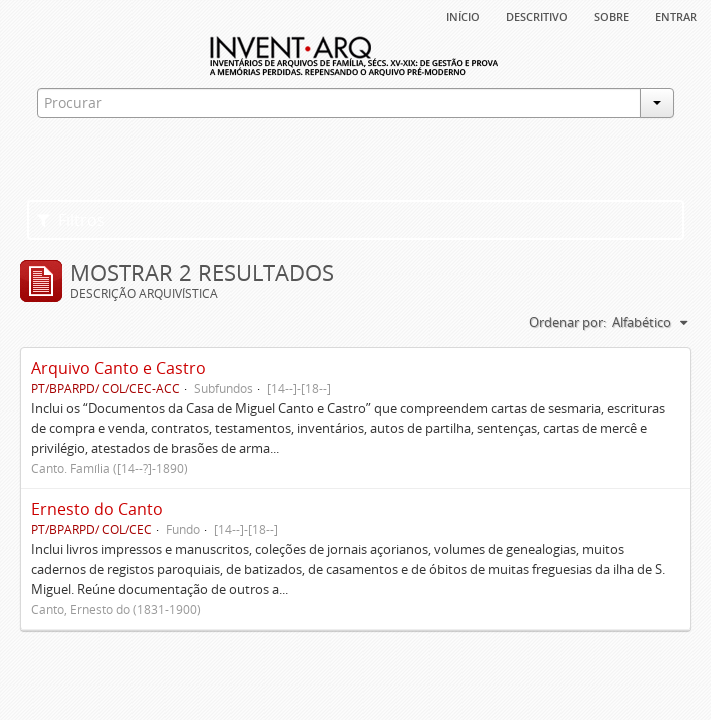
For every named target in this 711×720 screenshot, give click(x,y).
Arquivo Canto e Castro (118, 368)
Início (463, 15)
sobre (611, 15)
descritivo (537, 15)
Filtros (71, 220)
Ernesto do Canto (97, 509)
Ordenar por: (567, 322)
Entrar (676, 15)
